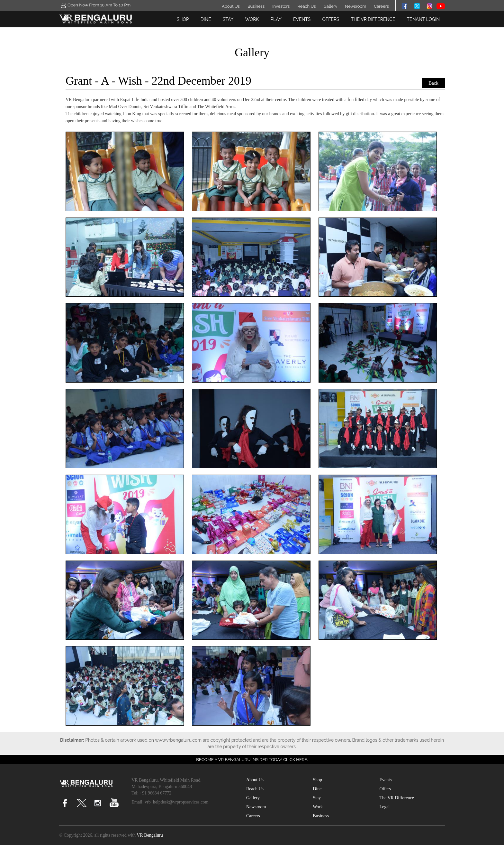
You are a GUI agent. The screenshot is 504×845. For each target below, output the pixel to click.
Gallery (331, 6)
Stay (228, 19)
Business (256, 6)
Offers (331, 19)
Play (276, 19)
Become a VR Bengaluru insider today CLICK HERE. (252, 760)
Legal (384, 807)
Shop (183, 19)
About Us (231, 6)
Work (252, 19)
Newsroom (355, 6)
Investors (281, 6)
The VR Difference (373, 19)
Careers (381, 6)
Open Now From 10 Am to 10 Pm (95, 5)
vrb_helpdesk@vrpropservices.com (176, 802)
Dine (206, 19)
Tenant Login (423, 19)
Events (302, 19)
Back (433, 83)
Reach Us (306, 6)
